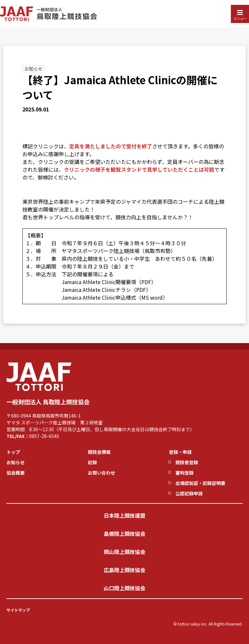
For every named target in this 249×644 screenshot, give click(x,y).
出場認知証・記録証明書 (200, 483)
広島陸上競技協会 (124, 570)
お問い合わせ (101, 473)
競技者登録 (187, 462)
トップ (13, 452)
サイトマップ (18, 610)
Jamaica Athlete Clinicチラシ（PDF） (106, 290)
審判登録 (184, 473)
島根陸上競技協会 (124, 534)
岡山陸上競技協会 (124, 552)
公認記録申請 (189, 493)
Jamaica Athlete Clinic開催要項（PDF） (109, 282)
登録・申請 (180, 452)
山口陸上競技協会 (124, 588)
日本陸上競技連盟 (124, 515)
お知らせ (33, 69)
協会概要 (16, 473)
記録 (92, 462)
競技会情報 (99, 452)
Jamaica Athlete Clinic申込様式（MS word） (115, 297)
